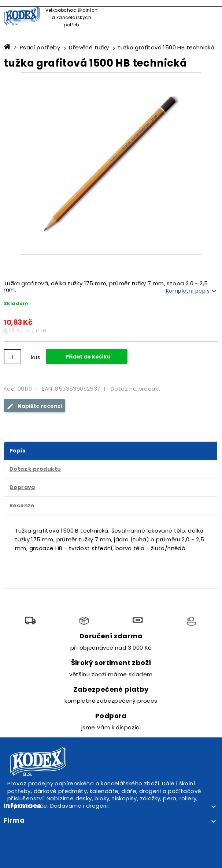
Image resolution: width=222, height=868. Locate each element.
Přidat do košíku (88, 357)
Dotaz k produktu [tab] (35, 469)
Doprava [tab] (22, 487)
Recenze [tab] (22, 506)
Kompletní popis (192, 291)
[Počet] (12, 357)
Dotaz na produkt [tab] (136, 389)
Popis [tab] (17, 451)
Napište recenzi (34, 406)
